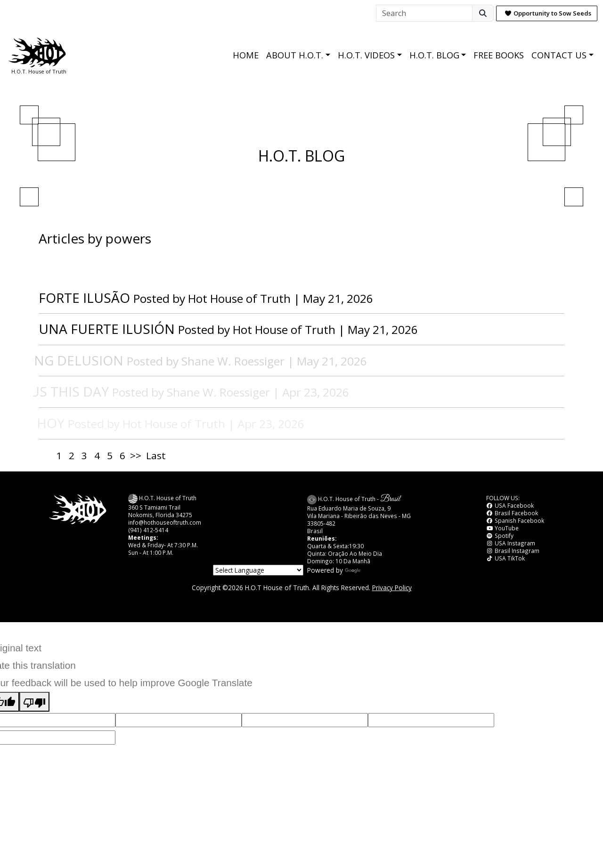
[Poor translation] (34, 702)
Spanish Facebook (515, 520)
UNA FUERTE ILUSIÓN (107, 329)
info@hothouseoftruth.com (165, 522)
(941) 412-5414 (148, 530)
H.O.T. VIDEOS (366, 55)
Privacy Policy (392, 588)
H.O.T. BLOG (434, 55)
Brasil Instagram (513, 551)
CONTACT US (559, 55)
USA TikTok (505, 558)
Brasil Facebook (512, 513)
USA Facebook (510, 505)
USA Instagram (511, 543)
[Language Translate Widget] (258, 570)
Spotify (500, 535)
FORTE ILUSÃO (84, 298)
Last (156, 455)
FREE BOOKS (499, 55)
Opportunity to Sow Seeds (548, 13)
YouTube (502, 528)
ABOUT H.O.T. (295, 55)
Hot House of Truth (241, 298)
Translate (368, 570)
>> (136, 455)
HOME (246, 55)
